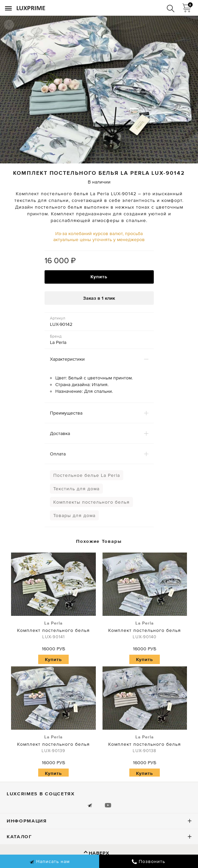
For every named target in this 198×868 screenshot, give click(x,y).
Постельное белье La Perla (87, 475)
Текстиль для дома (76, 489)
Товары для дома (74, 515)
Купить (99, 277)
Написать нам (49, 862)
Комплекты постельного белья (91, 502)
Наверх (99, 853)
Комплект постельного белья (53, 630)
